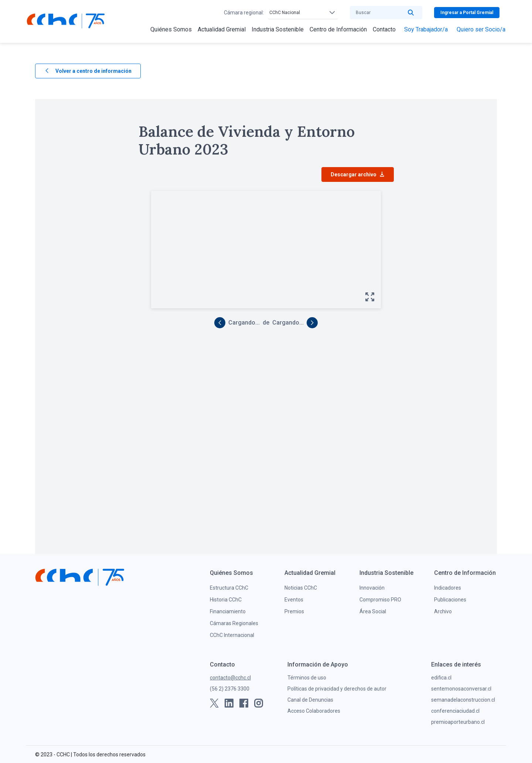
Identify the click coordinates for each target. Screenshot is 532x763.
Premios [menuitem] (294, 611)
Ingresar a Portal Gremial (467, 13)
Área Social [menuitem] (373, 611)
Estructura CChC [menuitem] (229, 588)
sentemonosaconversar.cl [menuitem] (461, 689)
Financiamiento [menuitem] (228, 611)
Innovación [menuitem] (372, 588)
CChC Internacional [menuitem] (232, 635)
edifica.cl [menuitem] (441, 678)
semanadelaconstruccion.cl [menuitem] (463, 700)
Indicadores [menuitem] (448, 588)
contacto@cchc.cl (230, 678)
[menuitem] (171, 30)
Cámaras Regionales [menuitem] (234, 623)
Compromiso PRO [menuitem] (380, 600)
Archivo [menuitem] (443, 611)
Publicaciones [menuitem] (450, 600)
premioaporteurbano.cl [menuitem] (458, 722)
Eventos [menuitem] (294, 600)
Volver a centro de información (88, 71)
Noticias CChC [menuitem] (301, 588)
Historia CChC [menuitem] (226, 600)
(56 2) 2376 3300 (230, 689)
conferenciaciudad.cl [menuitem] (455, 711)
